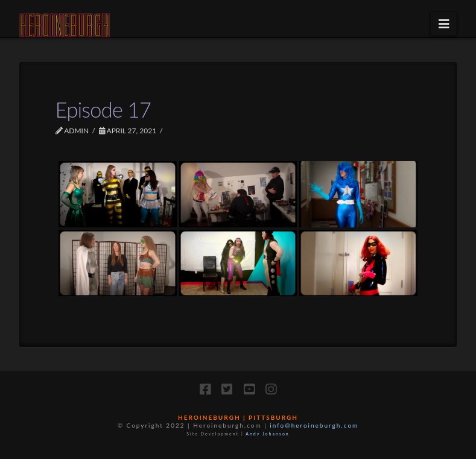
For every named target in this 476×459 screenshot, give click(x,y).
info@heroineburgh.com (314, 425)
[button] (444, 24)
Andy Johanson (268, 434)
